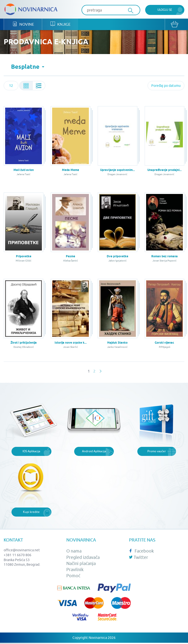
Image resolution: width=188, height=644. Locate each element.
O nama (74, 551)
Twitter (139, 558)
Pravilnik (75, 570)
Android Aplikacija (94, 451)
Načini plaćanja (81, 564)
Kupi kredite (31, 512)
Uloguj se (165, 10)
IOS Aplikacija (31, 451)
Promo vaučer (157, 451)
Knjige (60, 25)
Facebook (141, 551)
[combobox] (11, 86)
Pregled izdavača (83, 558)
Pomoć (73, 576)
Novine (23, 25)
